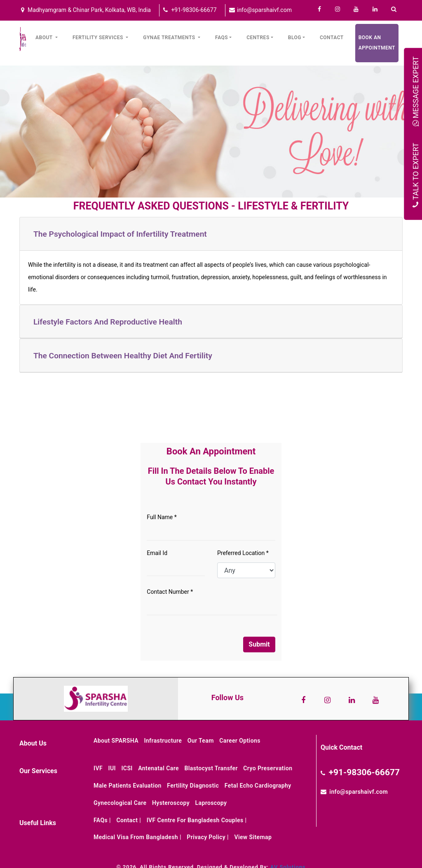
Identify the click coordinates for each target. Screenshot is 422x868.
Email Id (157, 553)
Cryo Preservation (268, 768)
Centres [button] (258, 38)
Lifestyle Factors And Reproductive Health (108, 322)
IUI (112, 768)
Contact (332, 38)
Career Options (240, 741)
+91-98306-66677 (193, 10)
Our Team (201, 741)
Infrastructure (163, 741)
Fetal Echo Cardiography (258, 786)
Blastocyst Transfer (211, 768)
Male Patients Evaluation (128, 786)
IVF (98, 768)
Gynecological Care (120, 803)
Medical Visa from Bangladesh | (137, 837)
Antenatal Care (158, 768)
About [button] (45, 38)
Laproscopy (211, 803)
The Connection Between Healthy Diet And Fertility (123, 356)
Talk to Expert (416, 175)
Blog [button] (295, 38)
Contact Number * (170, 592)
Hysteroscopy (171, 803)
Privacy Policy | (208, 837)
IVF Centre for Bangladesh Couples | (197, 820)
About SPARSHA (116, 741)
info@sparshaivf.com (264, 10)
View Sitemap (253, 837)
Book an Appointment (377, 43)
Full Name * (162, 517)
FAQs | (102, 820)
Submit (259, 644)
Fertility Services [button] (98, 38)
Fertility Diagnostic (193, 786)
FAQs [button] (222, 38)
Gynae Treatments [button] (170, 38)
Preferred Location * (243, 553)
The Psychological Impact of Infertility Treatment (120, 234)
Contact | (129, 820)
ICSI (127, 768)
